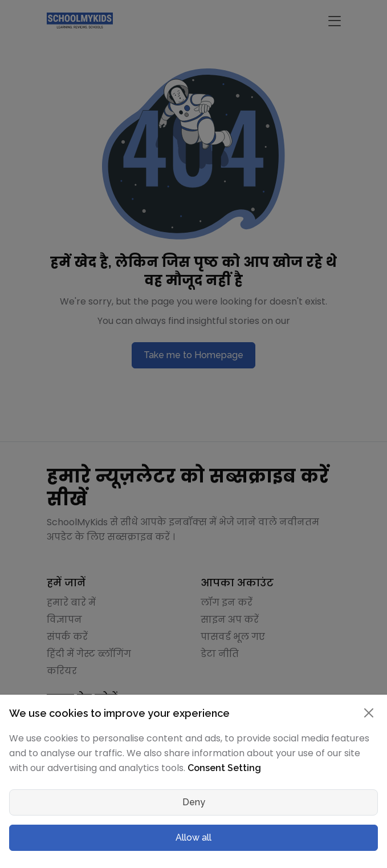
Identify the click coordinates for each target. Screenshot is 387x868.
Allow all (193, 837)
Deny (194, 802)
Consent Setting (224, 768)
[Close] (369, 713)
